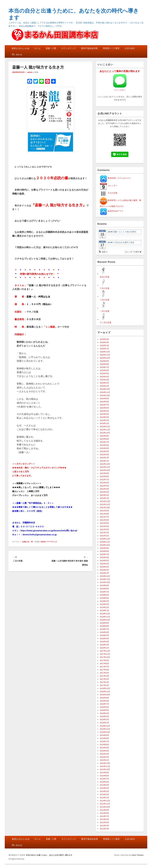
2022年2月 (104, 495)
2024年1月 (104, 423)
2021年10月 (105, 508)
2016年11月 (105, 692)
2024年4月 (104, 414)
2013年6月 (104, 819)
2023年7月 (104, 442)
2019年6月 (104, 595)
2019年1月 (104, 610)
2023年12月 (105, 427)
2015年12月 (105, 726)
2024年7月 (104, 405)
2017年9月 (104, 660)
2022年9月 (104, 473)
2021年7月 (104, 517)
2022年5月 (104, 486)
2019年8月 (104, 589)
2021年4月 (104, 526)
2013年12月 (105, 801)
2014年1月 (104, 798)
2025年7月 (104, 367)
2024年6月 (104, 408)
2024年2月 (104, 420)
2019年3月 (104, 604)
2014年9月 (104, 773)
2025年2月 (104, 383)
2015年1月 (104, 760)
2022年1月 (104, 498)
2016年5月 (104, 710)
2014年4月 (104, 788)
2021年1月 (104, 536)
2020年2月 (104, 570)
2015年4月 (104, 751)
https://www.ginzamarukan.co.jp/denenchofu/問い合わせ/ (49, 531)
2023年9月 (104, 436)
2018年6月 (104, 632)
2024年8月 (104, 402)
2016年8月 (104, 701)
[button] (103, 252)
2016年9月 (104, 698)
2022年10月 (105, 470)
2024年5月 (104, 411)
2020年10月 (105, 545)
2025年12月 (105, 352)
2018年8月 (104, 626)
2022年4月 (104, 489)
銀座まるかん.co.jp (20, 48)
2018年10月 (105, 620)
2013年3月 (104, 829)
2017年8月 (104, 664)
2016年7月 (104, 704)
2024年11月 (105, 392)
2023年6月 (104, 445)
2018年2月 (104, 645)
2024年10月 (105, 395)
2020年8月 (104, 551)
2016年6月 (104, 707)
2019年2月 (104, 607)
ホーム (37, 48)
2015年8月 (104, 738)
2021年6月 (104, 520)
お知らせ (26, 542)
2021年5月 (104, 523)
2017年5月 (104, 673)
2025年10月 (105, 358)
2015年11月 (105, 729)
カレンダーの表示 (133, 252)
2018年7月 (104, 629)
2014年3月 (104, 791)
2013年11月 (105, 804)
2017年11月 (105, 654)
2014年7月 (104, 779)
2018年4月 (104, 638)
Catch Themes (137, 855)
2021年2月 (104, 533)
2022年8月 (104, 476)
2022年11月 (105, 467)
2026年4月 (104, 339)
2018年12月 (105, 614)
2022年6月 (104, 483)
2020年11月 (105, 542)
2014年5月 (104, 785)
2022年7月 (104, 480)
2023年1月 (104, 461)
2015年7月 (104, 741)
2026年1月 (104, 349)
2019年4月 (104, 601)
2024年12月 (105, 389)
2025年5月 (104, 373)
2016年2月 (104, 720)
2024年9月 (104, 399)
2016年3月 (104, 716)
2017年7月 (104, 667)
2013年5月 (104, 822)
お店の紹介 (130, 48)
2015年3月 (104, 754)
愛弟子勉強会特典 (89, 48)
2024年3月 (104, 417)
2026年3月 (104, 342)
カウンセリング (69, 48)
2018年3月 (104, 642)
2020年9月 (104, 548)
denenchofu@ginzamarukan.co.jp (40, 535)
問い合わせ (17, 55)
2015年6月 (104, 745)
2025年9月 (104, 361)
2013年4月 (104, 826)
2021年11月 (105, 504)
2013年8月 (104, 813)
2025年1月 (104, 386)
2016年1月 (104, 723)
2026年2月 (104, 345)
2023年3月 (104, 455)
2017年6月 (104, 670)
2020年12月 (105, 539)
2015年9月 (104, 735)
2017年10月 (105, 657)
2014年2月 (104, 794)
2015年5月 (104, 748)
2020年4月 (104, 564)
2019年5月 (104, 598)
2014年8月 (104, 776)
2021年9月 (104, 511)
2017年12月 (105, 651)
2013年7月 (104, 816)
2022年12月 (105, 464)
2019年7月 (104, 592)
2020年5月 (104, 561)
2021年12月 (105, 501)
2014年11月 (105, 766)
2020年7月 (104, 554)
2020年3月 (104, 567)
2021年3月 (104, 529)
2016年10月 (105, 695)
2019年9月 (104, 585)
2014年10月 (105, 769)
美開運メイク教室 (111, 48)
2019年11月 (105, 579)
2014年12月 (105, 763)
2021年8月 (104, 514)
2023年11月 (105, 430)
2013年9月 (104, 810)
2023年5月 (104, 448)
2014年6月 (104, 782)
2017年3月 (104, 679)
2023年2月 (104, 458)
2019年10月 (105, 582)
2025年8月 (104, 364)
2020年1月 (104, 573)
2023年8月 (104, 439)
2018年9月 (104, 623)
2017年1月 (104, 685)
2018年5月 (104, 635)
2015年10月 (105, 732)
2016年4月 (104, 713)
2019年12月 (105, 576)
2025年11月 (105, 355)
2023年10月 (105, 433)
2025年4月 (104, 377)
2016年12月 (105, 688)
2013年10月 (105, 807)
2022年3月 (104, 492)
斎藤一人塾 (51, 48)
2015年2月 (104, 757)
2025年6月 (104, 370)
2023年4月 (104, 451)
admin (30, 72)
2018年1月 (104, 648)
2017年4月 (104, 676)
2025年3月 (104, 380)
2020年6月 (104, 557)
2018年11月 (105, 617)
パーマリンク (52, 542)
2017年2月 (104, 682)
